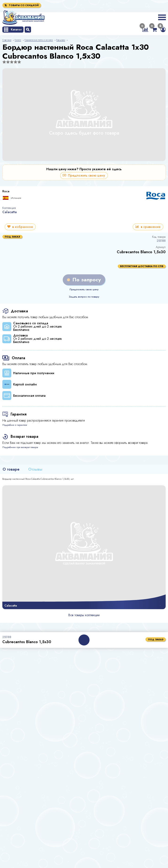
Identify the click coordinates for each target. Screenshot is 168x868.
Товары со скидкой (22, 5)
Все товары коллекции (84, 615)
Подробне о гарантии (15, 425)
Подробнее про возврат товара (20, 447)
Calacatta (10, 212)
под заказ (156, 640)
